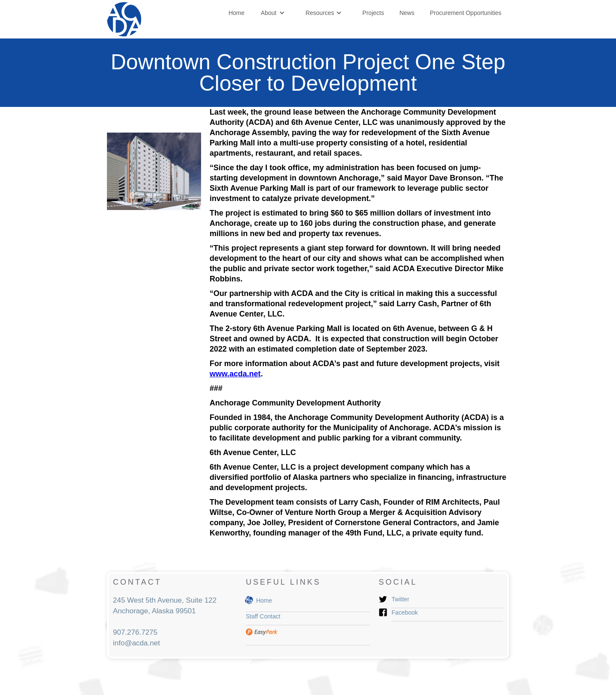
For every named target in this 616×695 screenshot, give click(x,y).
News (407, 13)
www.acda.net (235, 374)
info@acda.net (136, 643)
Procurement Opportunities (466, 13)
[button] (273, 13)
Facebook (404, 612)
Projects (373, 13)
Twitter (400, 599)
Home (236, 13)
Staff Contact (263, 616)
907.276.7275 (135, 632)
